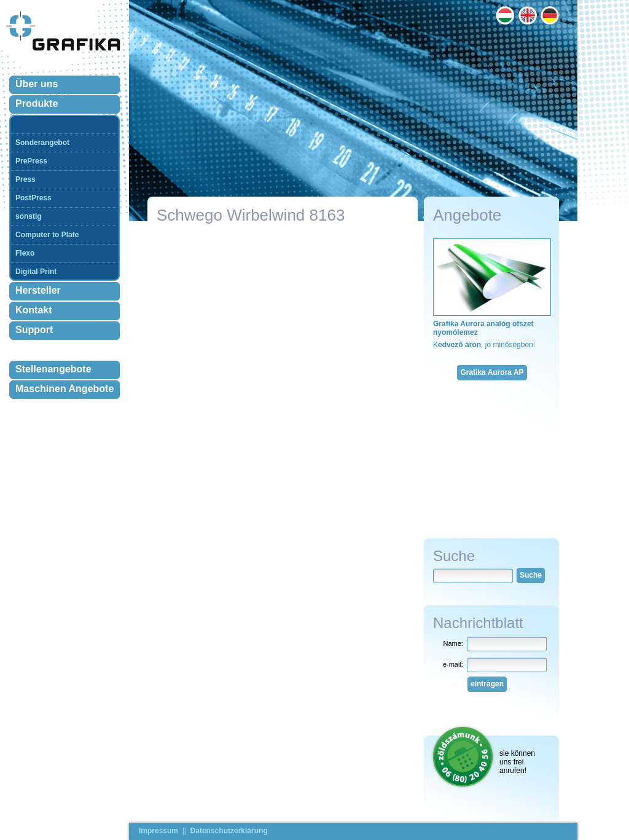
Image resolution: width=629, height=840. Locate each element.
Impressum (158, 831)
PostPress (33, 198)
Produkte (37, 104)
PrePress (31, 161)
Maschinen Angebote (64, 389)
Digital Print (36, 272)
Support (34, 330)
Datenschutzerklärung (229, 831)
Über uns (37, 84)
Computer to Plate (47, 235)
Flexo (25, 253)
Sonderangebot (42, 143)
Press (25, 179)
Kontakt (34, 310)
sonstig (29, 216)
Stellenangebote (53, 369)
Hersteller (38, 290)
